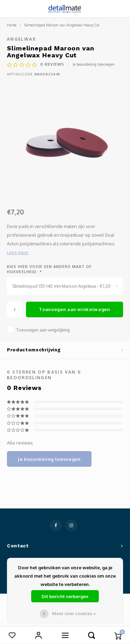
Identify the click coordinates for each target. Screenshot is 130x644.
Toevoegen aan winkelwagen (74, 309)
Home (12, 25)
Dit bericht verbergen (65, 596)
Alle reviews (22, 443)
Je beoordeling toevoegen (94, 64)
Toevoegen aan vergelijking (43, 330)
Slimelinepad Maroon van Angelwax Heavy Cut (62, 25)
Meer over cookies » (74, 613)
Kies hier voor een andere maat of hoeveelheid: (49, 269)
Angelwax (22, 39)
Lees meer (18, 252)
